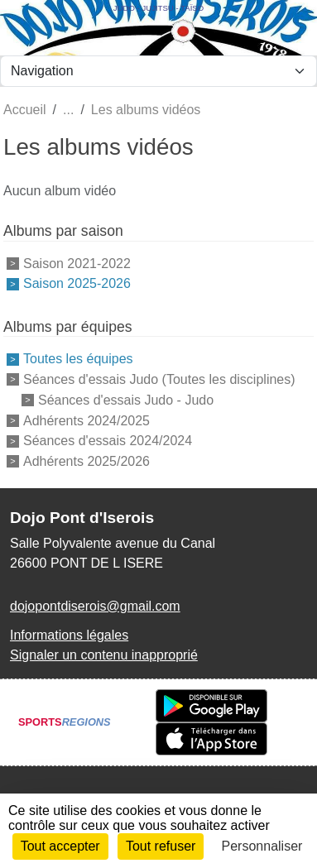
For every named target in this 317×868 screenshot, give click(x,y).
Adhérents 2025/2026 (86, 461)
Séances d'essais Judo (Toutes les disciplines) (159, 379)
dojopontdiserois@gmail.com (95, 606)
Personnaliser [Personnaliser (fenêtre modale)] (262, 846)
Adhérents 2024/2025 (86, 420)
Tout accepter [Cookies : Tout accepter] (60, 846)
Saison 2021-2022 (77, 263)
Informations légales (69, 635)
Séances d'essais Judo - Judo (126, 400)
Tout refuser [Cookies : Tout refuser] (161, 846)
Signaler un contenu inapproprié (104, 655)
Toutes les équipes (78, 359)
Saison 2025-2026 (77, 283)
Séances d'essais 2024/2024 (108, 441)
